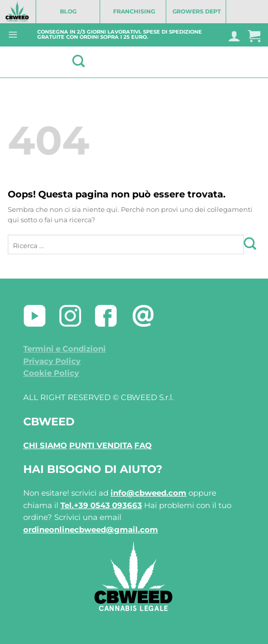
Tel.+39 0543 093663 (101, 505)
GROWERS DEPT (197, 11)
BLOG (68, 11)
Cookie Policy (51, 373)
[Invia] (252, 244)
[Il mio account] (234, 36)
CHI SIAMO (45, 446)
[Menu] (13, 34)
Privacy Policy (52, 361)
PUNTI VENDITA (101, 446)
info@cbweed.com (148, 493)
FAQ (143, 446)
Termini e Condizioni (65, 349)
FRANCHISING (134, 11)
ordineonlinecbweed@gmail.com (91, 530)
